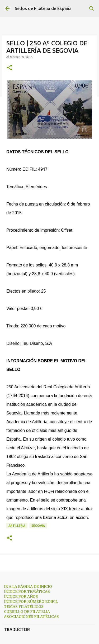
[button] (10, 68)
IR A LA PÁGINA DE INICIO (28, 586)
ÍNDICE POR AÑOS (21, 597)
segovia (38, 526)
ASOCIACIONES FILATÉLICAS (31, 617)
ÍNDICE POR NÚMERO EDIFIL (31, 602)
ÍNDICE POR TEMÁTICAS (27, 591)
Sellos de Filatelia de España (43, 8)
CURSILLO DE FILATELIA (27, 612)
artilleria (17, 526)
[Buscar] (92, 8)
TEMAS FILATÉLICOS (24, 607)
